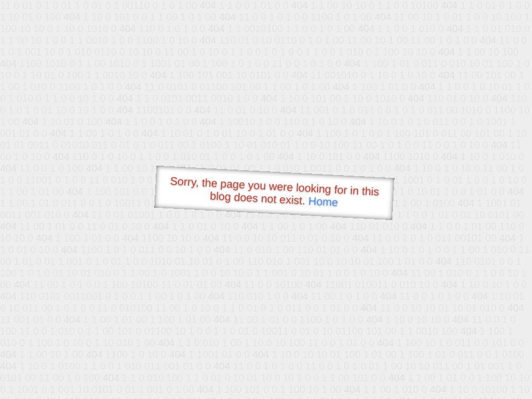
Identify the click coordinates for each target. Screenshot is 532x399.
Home (323, 201)
